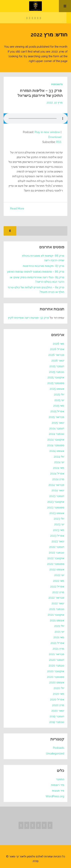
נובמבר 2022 (57, 552)
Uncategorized (55, 753)
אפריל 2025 (57, 411)
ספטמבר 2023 (56, 507)
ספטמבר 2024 (56, 445)
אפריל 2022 (57, 586)
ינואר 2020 (58, 710)
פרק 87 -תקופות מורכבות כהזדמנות (44, 266)
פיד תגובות (58, 790)
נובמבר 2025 (57, 372)
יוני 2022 (59, 575)
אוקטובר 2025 (56, 377)
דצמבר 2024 (57, 428)
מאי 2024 (59, 468)
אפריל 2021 (57, 643)
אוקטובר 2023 (56, 502)
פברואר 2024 (56, 485)
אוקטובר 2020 (56, 671)
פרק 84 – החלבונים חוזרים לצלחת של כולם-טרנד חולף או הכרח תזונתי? (36, 289)
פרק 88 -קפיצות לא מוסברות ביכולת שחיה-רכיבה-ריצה (43, 258)
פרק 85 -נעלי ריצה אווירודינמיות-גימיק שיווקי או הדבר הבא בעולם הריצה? (37, 279)
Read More (17, 208)
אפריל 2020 (57, 699)
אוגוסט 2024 (57, 451)
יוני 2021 (59, 631)
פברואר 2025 (56, 417)
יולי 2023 (59, 518)
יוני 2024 (59, 462)
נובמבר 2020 (56, 665)
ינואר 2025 (58, 423)
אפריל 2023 (57, 536)
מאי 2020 (59, 694)
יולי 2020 (59, 688)
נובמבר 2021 (57, 609)
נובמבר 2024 (57, 434)
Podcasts (57, 84)
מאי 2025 (59, 405)
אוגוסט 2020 (57, 682)
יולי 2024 (59, 456)
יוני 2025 (59, 400)
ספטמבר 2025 (56, 383)
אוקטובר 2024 (56, 439)
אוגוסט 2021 (57, 620)
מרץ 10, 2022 (55, 102)
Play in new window (47, 132)
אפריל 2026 (57, 349)
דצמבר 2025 (57, 366)
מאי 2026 (59, 343)
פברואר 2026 (56, 355)
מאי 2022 (59, 581)
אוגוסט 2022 (57, 569)
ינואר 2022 (58, 603)
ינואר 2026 (58, 360)
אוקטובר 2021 (56, 615)
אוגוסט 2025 (57, 389)
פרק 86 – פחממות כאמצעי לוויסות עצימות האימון (36, 271)
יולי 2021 (59, 626)
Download (55, 137)
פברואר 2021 (57, 654)
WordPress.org (55, 796)
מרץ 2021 (58, 648)
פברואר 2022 (56, 597)
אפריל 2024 (57, 473)
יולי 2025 (59, 394)
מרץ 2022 (58, 592)
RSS (59, 142)
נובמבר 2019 (57, 722)
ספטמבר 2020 (56, 677)
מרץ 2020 (58, 705)
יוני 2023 (59, 524)
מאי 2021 (59, 637)
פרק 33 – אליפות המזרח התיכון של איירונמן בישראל (39, 93)
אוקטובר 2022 (56, 558)
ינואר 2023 (58, 541)
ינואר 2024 (58, 490)
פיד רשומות (58, 785)
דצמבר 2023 (57, 496)
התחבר (60, 779)
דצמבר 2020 (57, 660)
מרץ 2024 (58, 479)
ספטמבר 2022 (56, 564)
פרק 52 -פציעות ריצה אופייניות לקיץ (28, 318)
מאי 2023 (59, 530)
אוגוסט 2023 (57, 513)
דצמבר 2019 (57, 716)
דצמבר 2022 (57, 547)
